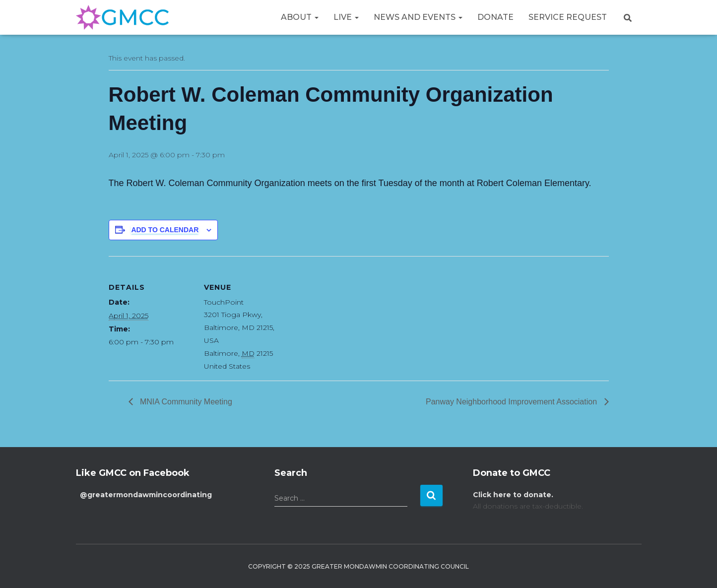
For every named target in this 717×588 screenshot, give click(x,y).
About (300, 17)
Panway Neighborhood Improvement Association (513, 402)
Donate (495, 17)
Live (346, 17)
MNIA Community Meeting (185, 402)
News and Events (418, 17)
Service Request (568, 17)
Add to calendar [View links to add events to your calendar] (165, 230)
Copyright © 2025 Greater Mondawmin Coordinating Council (358, 566)
